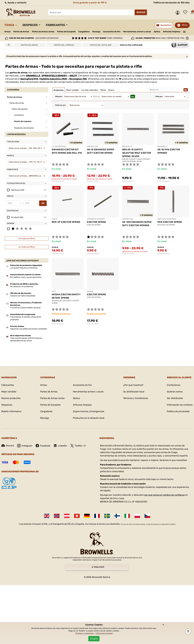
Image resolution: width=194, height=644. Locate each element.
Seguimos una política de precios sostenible (29, 329)
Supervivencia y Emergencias (89, 411)
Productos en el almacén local (89, 418)
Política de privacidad (178, 411)
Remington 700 (78, 79)
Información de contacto (180, 405)
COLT (54, 291)
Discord (8, 446)
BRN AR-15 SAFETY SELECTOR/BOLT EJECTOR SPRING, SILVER (137, 153)
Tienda (9, 25)
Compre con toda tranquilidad (23, 296)
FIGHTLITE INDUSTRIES (167, 219)
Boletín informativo (11, 411)
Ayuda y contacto (15, 3)
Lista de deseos (186, 12)
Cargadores (84, 32)
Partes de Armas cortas (43, 32)
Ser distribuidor (175, 398)
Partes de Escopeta (66, 32)
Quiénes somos (175, 392)
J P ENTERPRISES (59, 146)
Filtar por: (59, 97)
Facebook (43, 446)
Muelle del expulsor (58, 181)
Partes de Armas (21, 32)
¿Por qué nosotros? (133, 385)
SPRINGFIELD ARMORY (54, 76)
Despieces (30, 25)
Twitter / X (78, 446)
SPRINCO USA (93, 146)
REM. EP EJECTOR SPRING (66, 222)
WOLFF (73, 76)
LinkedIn (60, 446)
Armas (7, 32)
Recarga (96, 32)
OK (43, 203)
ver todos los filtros (27, 239)
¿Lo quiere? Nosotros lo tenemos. (24, 268)
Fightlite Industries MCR (53, 79)
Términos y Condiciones (136, 398)
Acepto (94, 639)
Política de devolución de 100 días (172, 3)
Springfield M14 (29, 79)
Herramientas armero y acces (137, 32)
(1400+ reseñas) (105, 38)
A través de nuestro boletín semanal (25, 308)
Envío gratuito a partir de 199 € (90, 3)
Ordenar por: (61, 105)
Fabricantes (55, 25)
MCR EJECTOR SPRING (170, 222)
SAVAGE (90, 291)
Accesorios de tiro (112, 32)
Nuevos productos (11, 398)
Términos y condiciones (84, 633)
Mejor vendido (9, 392)
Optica (157, 32)
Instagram (25, 446)
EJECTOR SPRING (96, 222)
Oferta (185, 25)
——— (184, 31)
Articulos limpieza (172, 32)
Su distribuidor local (134, 392)
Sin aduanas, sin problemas (22, 286)
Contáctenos (174, 385)
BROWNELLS (33, 76)
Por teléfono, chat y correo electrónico (26, 277)
